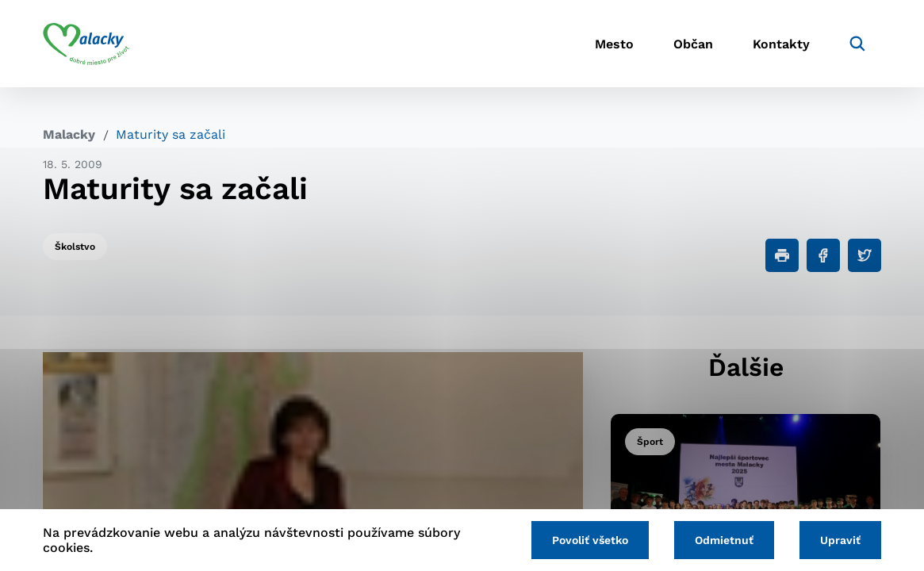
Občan (693, 44)
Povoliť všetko (590, 540)
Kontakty (781, 44)
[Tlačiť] (782, 255)
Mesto (614, 44)
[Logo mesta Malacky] (86, 44)
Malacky (69, 134)
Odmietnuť (724, 540)
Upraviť (840, 540)
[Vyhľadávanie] (857, 44)
